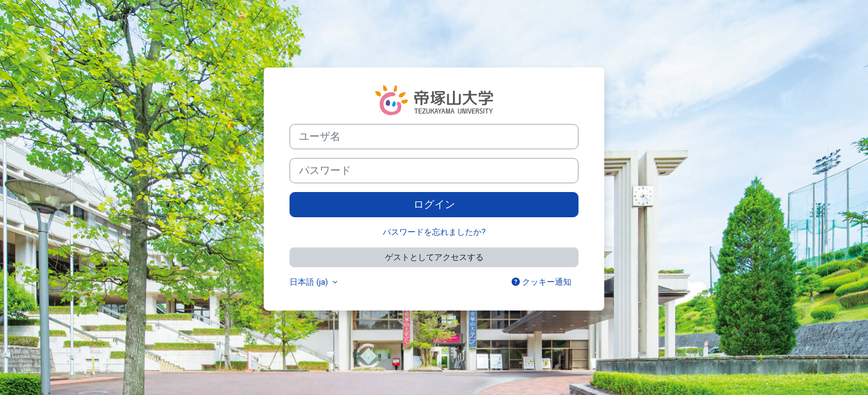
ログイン (434, 205)
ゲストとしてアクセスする (434, 257)
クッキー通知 (541, 282)
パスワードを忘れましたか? (434, 232)
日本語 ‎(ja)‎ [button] (310, 282)
